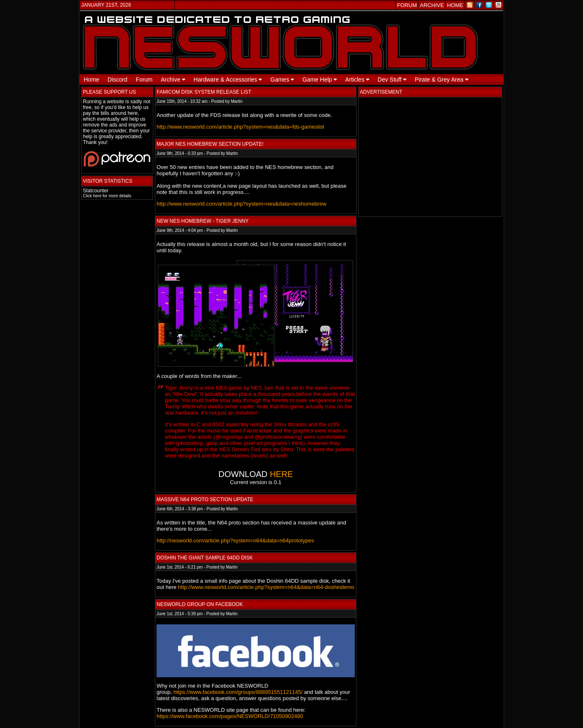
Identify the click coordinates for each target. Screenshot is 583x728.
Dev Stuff (392, 80)
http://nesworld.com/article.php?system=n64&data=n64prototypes (235, 540)
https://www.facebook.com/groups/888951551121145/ (238, 692)
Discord (117, 80)
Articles (357, 80)
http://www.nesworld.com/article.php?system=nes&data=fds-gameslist (240, 127)
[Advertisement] (430, 157)
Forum (144, 80)
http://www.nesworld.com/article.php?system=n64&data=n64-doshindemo (266, 587)
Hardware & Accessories (228, 80)
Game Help (320, 80)
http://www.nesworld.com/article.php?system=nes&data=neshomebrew (242, 204)
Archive (173, 80)
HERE (282, 474)
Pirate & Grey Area (442, 80)
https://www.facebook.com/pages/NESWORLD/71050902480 (230, 716)
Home (91, 80)
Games (282, 80)
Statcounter (96, 191)
